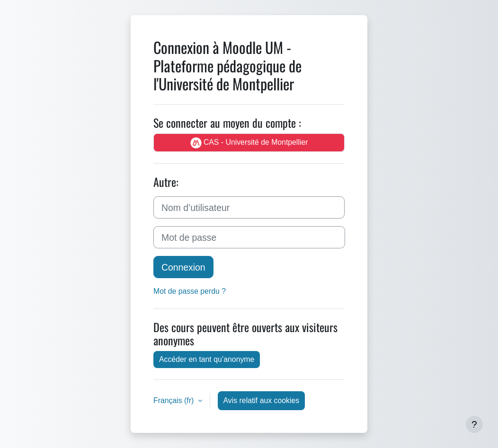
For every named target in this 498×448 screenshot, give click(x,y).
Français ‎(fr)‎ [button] (175, 400)
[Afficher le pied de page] (474, 424)
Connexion (183, 267)
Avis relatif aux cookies (262, 400)
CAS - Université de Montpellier (249, 143)
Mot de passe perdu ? (190, 291)
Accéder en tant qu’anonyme (207, 359)
